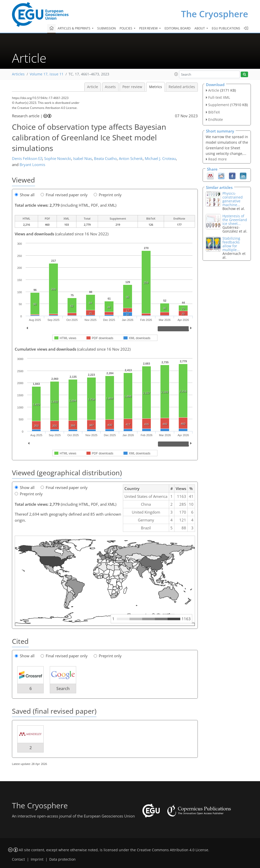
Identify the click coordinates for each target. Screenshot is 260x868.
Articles (18, 74)
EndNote (216, 119)
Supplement (219, 105)
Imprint (37, 859)
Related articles (182, 87)
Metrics (156, 87)
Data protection (62, 859)
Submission (107, 28)
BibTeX (214, 112)
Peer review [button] (149, 28)
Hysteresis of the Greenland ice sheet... (235, 220)
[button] (176, 74)
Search (63, 689)
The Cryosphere (215, 14)
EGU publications (226, 28)
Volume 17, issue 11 (47, 74)
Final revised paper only (64, 195)
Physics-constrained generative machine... (233, 199)
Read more (217, 159)
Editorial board (178, 28)
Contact (18, 859)
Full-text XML (219, 97)
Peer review (132, 87)
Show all (25, 195)
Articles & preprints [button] (74, 28)
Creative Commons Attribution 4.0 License (173, 850)
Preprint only (108, 195)
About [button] (200, 28)
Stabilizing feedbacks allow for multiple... (231, 244)
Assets (110, 87)
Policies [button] (126, 28)
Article (93, 87)
